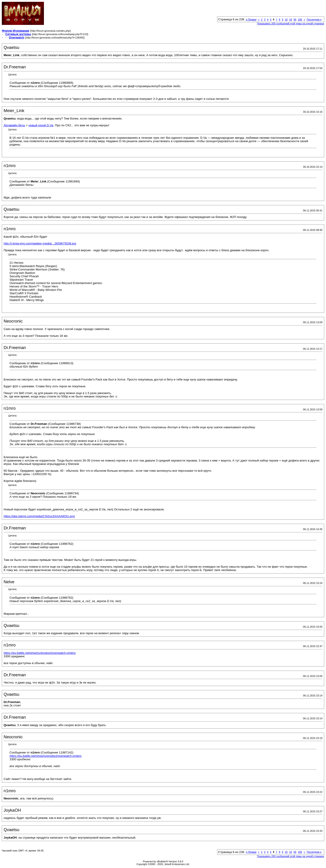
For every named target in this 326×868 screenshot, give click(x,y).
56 (295, 19)
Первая (251, 19)
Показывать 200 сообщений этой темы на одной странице (291, 24)
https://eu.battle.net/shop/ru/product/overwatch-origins (40, 653)
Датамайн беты (14, 125)
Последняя (314, 19)
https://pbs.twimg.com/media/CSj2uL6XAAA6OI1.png (39, 516)
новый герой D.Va (41, 125)
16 (290, 19)
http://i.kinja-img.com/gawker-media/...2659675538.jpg (40, 243)
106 (300, 19)
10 (286, 19)
